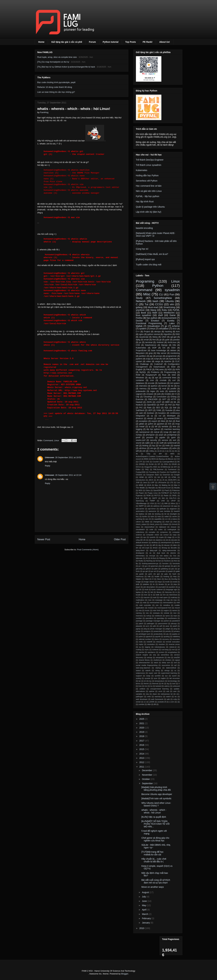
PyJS (175, 493)
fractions (167, 561)
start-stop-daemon (143, 668)
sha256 (177, 657)
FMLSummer (158, 469)
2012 (142, 762)
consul (166, 535)
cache (175, 516)
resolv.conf (141, 440)
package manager (153, 621)
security (153, 440)
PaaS (167, 490)
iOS (170, 424)
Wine (173, 503)
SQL (167, 408)
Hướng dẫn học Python (147, 175)
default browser (142, 542)
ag (150, 378)
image (138, 582)
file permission (174, 558)
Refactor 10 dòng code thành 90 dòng (55, 87)
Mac (156, 485)
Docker (139, 321)
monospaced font (164, 608)
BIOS (154, 459)
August (146, 892)
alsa (178, 410)
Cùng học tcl (142, 249)
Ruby (164, 310)
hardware (162, 383)
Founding (153, 472)
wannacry (158, 697)
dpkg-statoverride (169, 550)
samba (141, 652)
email (146, 340)
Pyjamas (139, 495)
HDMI (141, 477)
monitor (154, 389)
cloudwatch (140, 529)
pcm (147, 626)
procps (159, 356)
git (160, 340)
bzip (159, 516)
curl (174, 380)
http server (162, 353)
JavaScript (144, 337)
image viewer (149, 582)
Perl (170, 405)
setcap (150, 657)
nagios (166, 610)
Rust (164, 375)
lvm (164, 595)
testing (145, 446)
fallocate (139, 558)
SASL (174, 495)
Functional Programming (149, 323)
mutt (164, 389)
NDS (141, 490)
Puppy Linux (153, 493)
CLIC (177, 361)
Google (177, 475)
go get (145, 571)
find (154, 340)
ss (155, 443)
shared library (144, 660)
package (139, 621)
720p (148, 454)
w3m (174, 448)
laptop (138, 592)
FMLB (149, 370)
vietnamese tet (167, 694)
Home (41, 42)
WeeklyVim (169, 313)
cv (176, 537)
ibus (166, 579)
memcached (155, 603)
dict (148, 545)
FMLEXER (153, 399)
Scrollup (213, 486)
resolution (151, 644)
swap (148, 676)
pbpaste (139, 626)
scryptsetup (172, 652)
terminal (149, 342)
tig (168, 684)
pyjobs (162, 438)
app (175, 506)
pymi (173, 438)
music (147, 610)
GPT (164, 399)
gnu (173, 569)
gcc (146, 566)
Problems (155, 372)
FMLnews (160, 370)
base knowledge (158, 350)
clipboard (163, 527)
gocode (162, 571)
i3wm (159, 579)
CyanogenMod (168, 462)
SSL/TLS (173, 498)
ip (150, 427)
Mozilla (177, 488)
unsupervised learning (159, 689)
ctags (169, 537)
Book (144, 313)
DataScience (151, 345)
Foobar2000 (141, 472)
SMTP (155, 498)
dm (137, 548)
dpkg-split (154, 550)
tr (179, 684)
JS (163, 480)
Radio (166, 495)
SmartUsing (169, 307)
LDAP (159, 402)
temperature (160, 681)
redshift (150, 642)
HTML (174, 477)
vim (172, 304)
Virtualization (154, 326)
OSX (174, 348)
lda (146, 592)
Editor (138, 469)
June (145, 901)
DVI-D (138, 467)
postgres (147, 631)
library (159, 592)
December (147, 770)
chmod (174, 524)
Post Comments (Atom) (88, 550)
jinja (175, 584)
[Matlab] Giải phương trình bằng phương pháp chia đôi (156, 789)
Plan (178, 405)
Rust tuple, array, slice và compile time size (57, 57)
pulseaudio (141, 391)
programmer (171, 356)
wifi (137, 451)
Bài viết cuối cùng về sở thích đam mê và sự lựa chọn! (156, 881)
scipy (148, 359)
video (148, 361)
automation (140, 511)
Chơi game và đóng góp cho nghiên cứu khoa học (155, 839)
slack (156, 663)
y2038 (152, 702)
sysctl (174, 676)
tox (160, 446)
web (159, 394)
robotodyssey (160, 647)
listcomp (168, 592)
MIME (141, 485)
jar (169, 584)
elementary (140, 556)
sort (174, 440)
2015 (142, 749)
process (150, 438)
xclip (175, 699)
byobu (145, 516)
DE (179, 462)
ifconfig (174, 579)
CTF (140, 462)
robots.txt (173, 647)
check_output (141, 524)
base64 (177, 511)
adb (149, 506)
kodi (146, 589)
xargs (158, 361)
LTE (172, 482)
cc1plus (174, 519)
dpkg (138, 340)
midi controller (145, 605)
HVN (178, 370)
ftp (137, 563)
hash (174, 574)
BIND (146, 459)
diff (154, 545)
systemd (172, 391)
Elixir (173, 367)
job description (149, 587)
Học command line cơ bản (149, 186)
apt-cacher (140, 509)
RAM (138, 375)
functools (176, 563)
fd (147, 558)
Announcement (169, 318)
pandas (176, 340)
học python (152, 318)
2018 (142, 736)
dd (167, 540)
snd (175, 663)
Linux (57, 440)
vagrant (139, 394)
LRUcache (162, 482)
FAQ (147, 469)
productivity (158, 634)
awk (141, 413)
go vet (153, 571)
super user (153, 673)
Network (141, 301)
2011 (142, 767)
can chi (148, 519)
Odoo (148, 490)
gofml (150, 424)
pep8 (175, 626)
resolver (162, 644)
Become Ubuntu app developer (157, 794)
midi (178, 603)
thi (163, 684)
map (168, 600)
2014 (142, 754)
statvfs (148, 670)
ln (176, 592)
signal (177, 660)
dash (151, 540)
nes (147, 613)
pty (167, 634)
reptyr (141, 644)
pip (151, 356)
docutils (174, 548)
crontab (163, 380)
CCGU (159, 304)
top (154, 446)
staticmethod (171, 668)
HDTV (151, 477)
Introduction (141, 480)
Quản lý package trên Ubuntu (150, 207)
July (144, 897)
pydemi (139, 359)
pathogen (151, 623)
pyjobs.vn (176, 634)
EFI (175, 467)
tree (140, 686)
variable (139, 694)
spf (175, 665)
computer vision (153, 535)
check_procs (155, 524)
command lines (169, 378)
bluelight (173, 514)
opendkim (149, 618)
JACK (151, 480)
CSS (138, 345)
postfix (173, 389)
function (165, 563)
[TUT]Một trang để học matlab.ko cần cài (152, 853)
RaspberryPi (151, 375)
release (159, 642)
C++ (138, 332)
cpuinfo (152, 537)
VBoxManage (141, 503)
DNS (178, 334)
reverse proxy (174, 644)
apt (157, 378)
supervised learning (169, 673)
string (157, 670)
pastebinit (176, 621)
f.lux (175, 556)
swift (161, 443)
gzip (166, 574)
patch (141, 623)
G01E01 (139, 475)
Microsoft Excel (164, 488)
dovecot (139, 418)
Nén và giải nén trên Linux (149, 191)
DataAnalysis (159, 367)
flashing (150, 561)
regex (153, 391)
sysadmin (172, 290)
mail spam (164, 597)
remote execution (173, 642)
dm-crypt (146, 548)
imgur (160, 582)
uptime (152, 691)
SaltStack (140, 410)
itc (154, 584)
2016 (142, 745)
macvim (147, 597)
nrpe (175, 616)
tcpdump (173, 359)
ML (175, 402)
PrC (141, 408)
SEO (158, 408)
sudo (162, 391)
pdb (154, 626)
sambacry (152, 652)
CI (176, 394)
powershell (158, 631)
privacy (177, 631)
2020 (142, 728)
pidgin (168, 629)
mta (140, 610)
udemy (167, 686)
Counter (156, 462)
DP (159, 464)
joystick (172, 587)
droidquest (140, 553)
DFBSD (142, 464)
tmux (153, 329)
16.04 (159, 451)
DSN (166, 464)
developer (171, 416)
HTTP (174, 399)
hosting (166, 576)
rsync (147, 650)
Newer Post (44, 539)
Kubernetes (142, 170)
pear (167, 626)
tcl (145, 681)
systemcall (172, 443)
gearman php (156, 566)
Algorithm (168, 334)
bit (165, 514)
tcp (150, 681)
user (175, 691)
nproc (168, 616)
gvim (150, 574)
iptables (146, 584)
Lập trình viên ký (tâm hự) (149, 212)
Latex (172, 323)
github (148, 569)
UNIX (164, 337)
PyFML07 (165, 493)
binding (158, 514)
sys (166, 676)
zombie (141, 704)
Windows (140, 378)
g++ (140, 566)
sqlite (147, 443)
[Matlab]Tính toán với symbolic (156, 798)
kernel (164, 386)
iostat (175, 582)
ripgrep (148, 647)
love (146, 595)
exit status (164, 556)
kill (156, 427)
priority (168, 631)
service (165, 440)
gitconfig (139, 569)
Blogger (125, 974)
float (178, 421)
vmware (150, 394)
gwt (158, 574)
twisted (158, 686)
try (151, 686)
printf (138, 438)
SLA (138, 498)
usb (168, 691)
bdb (150, 514)
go (166, 326)
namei (175, 610)
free (175, 561)
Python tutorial (111, 42)
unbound (176, 686)
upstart (139, 361)
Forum (92, 42)
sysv (155, 678)
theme (146, 684)
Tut (146, 304)
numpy (139, 435)
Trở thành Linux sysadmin (149, 165)
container (140, 380)
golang (139, 307)
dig (160, 545)
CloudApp (148, 397)
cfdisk (147, 522)
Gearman (167, 475)
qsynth (158, 636)
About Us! (165, 42)
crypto (161, 537)
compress (164, 532)
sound (139, 443)
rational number (145, 639)
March (145, 914)
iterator (161, 584)
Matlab (139, 326)
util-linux (143, 448)
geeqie (168, 566)
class (138, 527)
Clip (138, 397)
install (142, 427)
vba (147, 694)
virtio (149, 697)
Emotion (155, 321)
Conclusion (161, 397)
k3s (140, 589)
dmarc (155, 548)
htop (175, 576)
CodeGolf (158, 364)
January (146, 923)
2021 (142, 723)
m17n (138, 597)
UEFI (150, 410)
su (175, 670)
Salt (175, 408)
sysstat (147, 678)
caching (139, 519)
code (151, 529)
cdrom (138, 522)
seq (155, 655)
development (166, 542)
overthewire (172, 618)
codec (160, 529)
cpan (138, 537)
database (140, 383)
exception (143, 421)
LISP (152, 482)
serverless (165, 655)
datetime (159, 540)
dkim (175, 545)
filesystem (140, 353)
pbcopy (174, 623)
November (147, 775)
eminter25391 (174, 418)
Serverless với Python (147, 181)
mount (177, 608)
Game (172, 315)
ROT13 (157, 495)
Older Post (120, 539)
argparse (173, 509)
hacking (168, 332)
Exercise (140, 399)
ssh (164, 359)
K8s (174, 345)
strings (167, 670)
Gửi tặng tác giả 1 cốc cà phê (67, 42)
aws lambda (165, 511)
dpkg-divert (140, 550)
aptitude (163, 509)
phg (145, 629)
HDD (170, 370)
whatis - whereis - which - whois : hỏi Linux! (154, 811)
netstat (166, 613)
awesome (152, 511)
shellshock (158, 660)
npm (174, 432)
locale (138, 595)
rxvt (173, 650)
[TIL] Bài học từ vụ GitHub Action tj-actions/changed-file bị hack (66, 67)
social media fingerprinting (147, 665)
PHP (162, 405)
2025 (142, 719)
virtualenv (164, 448)
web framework (157, 699)
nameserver (144, 432)
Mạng (153, 310)
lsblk (158, 595)
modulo (151, 608)
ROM (148, 495)
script (156, 359)
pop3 (161, 435)
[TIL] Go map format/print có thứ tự (53, 62)
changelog (157, 522)
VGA (152, 503)
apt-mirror (152, 509)
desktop (155, 542)
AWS (172, 454)
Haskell (139, 402)
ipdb (138, 584)
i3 (153, 579)
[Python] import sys (145, 259)
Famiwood (172, 469)
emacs (160, 418)
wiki (168, 699)
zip (179, 702)
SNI (163, 498)
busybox (162, 413)
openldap (160, 618)
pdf (161, 626)
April (145, 910)
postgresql (172, 435)
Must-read (153, 307)
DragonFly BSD (151, 467)
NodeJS (139, 405)
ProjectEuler (141, 350)
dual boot (161, 553)
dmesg (164, 548)
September (148, 783)
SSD (174, 375)
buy (137, 516)
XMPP (141, 506)
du (150, 553)
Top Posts (131, 42)
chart (167, 522)
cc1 (166, 519)
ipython (154, 386)
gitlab (141, 424)
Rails (149, 408)
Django (164, 345)
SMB (146, 498)
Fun (172, 295)
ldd (152, 592)
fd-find (153, 558)
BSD (175, 329)
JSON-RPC (172, 480)
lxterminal (173, 595)
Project (147, 332)
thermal (155, 684)
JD (158, 480)
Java (145, 482)
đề (155, 704)
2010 (142, 928)
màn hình (157, 610)
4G (176, 451)
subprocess (140, 673)
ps (140, 342)
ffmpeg (162, 558)
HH (159, 477)
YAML (159, 410)
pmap (138, 631)
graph (170, 571)
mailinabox (140, 600)
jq (179, 587)
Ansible (168, 394)
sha (169, 657)
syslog (138, 678)
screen (162, 652)
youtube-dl (162, 702)
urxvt (160, 691)
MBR (167, 402)
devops (157, 332)
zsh (144, 451)
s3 (179, 650)
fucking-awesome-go (150, 563)
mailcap (174, 597)
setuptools (160, 657)
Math (155, 313)
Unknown (50, 457)
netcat (157, 432)
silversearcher (145, 663)
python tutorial (153, 334)
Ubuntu (170, 301)
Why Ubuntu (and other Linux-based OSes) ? (156, 804)
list (172, 386)
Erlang (173, 397)
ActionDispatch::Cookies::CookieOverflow (152, 456)
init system (175, 383)
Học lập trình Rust (145, 202)
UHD (163, 501)
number (139, 618)
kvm (178, 332)
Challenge (144, 364)
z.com (172, 702)
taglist (163, 678)
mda (145, 603)
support (139, 676)
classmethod (149, 527)
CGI (178, 459)
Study (139, 298)
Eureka (171, 321)
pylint (141, 636)
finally (141, 561)
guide (141, 574)
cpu (145, 537)
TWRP (152, 501)
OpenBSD (152, 405)
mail (155, 597)
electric (173, 553)
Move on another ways (153, 887)
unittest (142, 689)
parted (166, 621)
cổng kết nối (141, 540)
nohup (149, 616)
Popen (141, 493)
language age (171, 589)
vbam (155, 694)
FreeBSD (173, 472)
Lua (178, 482)
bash (155, 301)
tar (140, 681)
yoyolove (140, 310)
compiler (152, 532)
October (146, 779)
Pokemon (176, 490)
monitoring (175, 353)
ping (175, 629)
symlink (158, 676)
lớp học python (153, 429)
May (144, 905)
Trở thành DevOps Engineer (150, 160)
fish (171, 421)
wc (176, 697)
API (160, 454)
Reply (48, 466)
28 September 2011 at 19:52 (68, 457)
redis (141, 642)
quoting (167, 636)
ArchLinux (172, 342)
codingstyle (172, 529)
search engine (142, 655)
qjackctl (149, 636)
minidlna (167, 605)
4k (137, 454)
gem (175, 566)
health (157, 576)
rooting (139, 650)
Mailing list (166, 485)
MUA (149, 485)
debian (173, 350)
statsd (138, 670)
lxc (178, 386)
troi (146, 686)
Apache (168, 361)
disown (167, 545)
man (150, 600)
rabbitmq (176, 636)
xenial (138, 702)
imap (177, 424)
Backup (162, 459)
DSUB (174, 464)
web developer (142, 699)
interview (143, 386)
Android (160, 342)
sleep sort (166, 663)
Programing (145, 281)
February (147, 918)
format (158, 561)
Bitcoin (171, 459)
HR (166, 477)
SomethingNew (163, 298)
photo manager (156, 629)
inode (167, 582)
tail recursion (175, 678)
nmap (166, 432)
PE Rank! (147, 42)
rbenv (157, 639)
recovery (166, 639)
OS (164, 348)
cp (152, 416)
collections (140, 532)
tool (174, 684)
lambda (165, 427)
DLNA (151, 464)
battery (141, 514)
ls (152, 595)
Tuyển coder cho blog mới (149, 265)
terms (138, 684)
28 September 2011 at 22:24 (68, 475)
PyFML (176, 310)
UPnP (173, 501)
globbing (164, 569)
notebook (158, 616)
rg (140, 647)
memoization (168, 603)
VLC (159, 503)
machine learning (172, 429)
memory (143, 389)
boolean (151, 413)
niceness (139, 616)
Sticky (155, 337)
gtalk (178, 571)
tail (137, 446)
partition (143, 356)
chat (175, 522)
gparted (160, 424)
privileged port (145, 634)
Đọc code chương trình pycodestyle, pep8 (56, 82)
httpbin (139, 579)
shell (160, 315)
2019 (142, 732)
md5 (138, 603)
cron (152, 380)
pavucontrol (163, 623)
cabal (167, 516)
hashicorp (140, 576)
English (139, 370)
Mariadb (152, 488)
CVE (147, 462)
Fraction (163, 472)
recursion (176, 639)
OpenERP (157, 490)
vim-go (153, 448)
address (157, 506)
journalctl (162, 587)
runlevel (155, 650)
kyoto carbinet (157, 589)
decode (174, 540)
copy (175, 535)
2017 (142, 741)
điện (149, 704)
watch (168, 697)
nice (175, 613)
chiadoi (166, 524)
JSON (149, 402)
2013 (142, 758)
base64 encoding (144, 228)
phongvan (150, 435)
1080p (152, 451)
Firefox (139, 318)
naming (139, 613)
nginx (141, 334)
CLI (161, 295)
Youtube (169, 410)
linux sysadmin (144, 315)
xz (145, 702)
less (174, 427)
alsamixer (167, 506)
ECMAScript (166, 467)
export (154, 421)
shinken (168, 660)
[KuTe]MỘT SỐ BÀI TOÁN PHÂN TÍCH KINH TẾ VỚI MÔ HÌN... (155, 824)
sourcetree (166, 665)
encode (151, 383)
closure (173, 527)
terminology (172, 681)
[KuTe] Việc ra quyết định (154, 817)
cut (160, 416)
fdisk (163, 421)
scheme (176, 326)
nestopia (156, 613)
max (175, 600)
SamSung (140, 501)
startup (158, 668)
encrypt (152, 556)
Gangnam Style (153, 475)
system (143, 329)
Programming (170, 372)
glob (156, 569)
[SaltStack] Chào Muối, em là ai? (152, 254)
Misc (147, 294)
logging (139, 429)
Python (158, 286)
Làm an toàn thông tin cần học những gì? (56, 92)
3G (170, 451)
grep (151, 353)
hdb (149, 576)
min (157, 605)
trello (168, 446)
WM (166, 503)
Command (48, 440)
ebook (150, 418)
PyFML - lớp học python (148, 196)
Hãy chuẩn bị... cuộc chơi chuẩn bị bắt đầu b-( (154, 860)
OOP (154, 348)
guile (167, 340)
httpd (147, 579)
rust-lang (165, 650)
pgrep (138, 629)
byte (152, 516)
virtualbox (164, 329)
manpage (159, 600)
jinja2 (138, 587)
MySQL (143, 372)
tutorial (177, 446)
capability (158, 519)
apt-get (173, 337)
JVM (138, 482)
